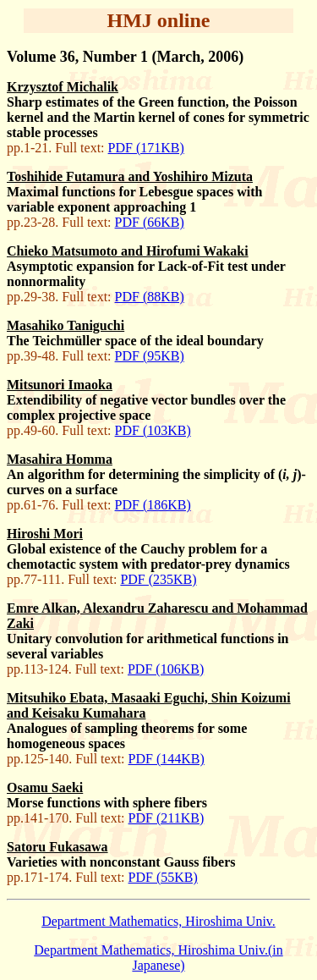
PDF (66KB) (150, 222)
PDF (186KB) (153, 505)
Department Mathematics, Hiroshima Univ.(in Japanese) (158, 958)
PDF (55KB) (163, 877)
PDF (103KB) (153, 430)
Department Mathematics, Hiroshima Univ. (158, 921)
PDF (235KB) (158, 579)
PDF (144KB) (167, 759)
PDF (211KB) (167, 818)
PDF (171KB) (146, 148)
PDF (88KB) (150, 297)
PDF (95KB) (150, 356)
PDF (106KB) (166, 669)
